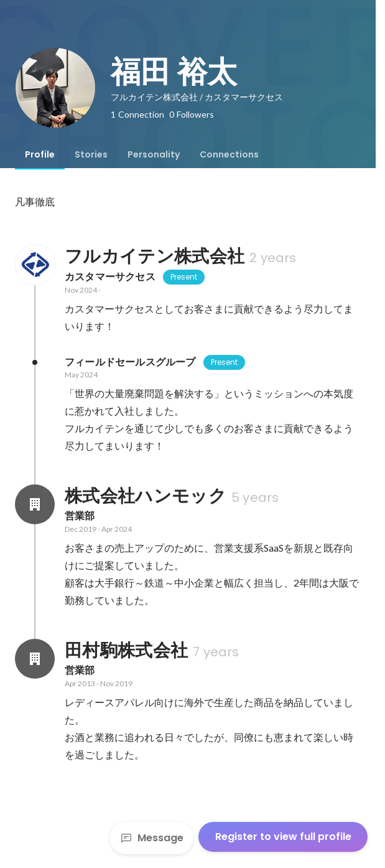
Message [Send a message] (152, 838)
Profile (40, 154)
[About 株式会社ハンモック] (35, 504)
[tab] (40, 154)
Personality (154, 154)
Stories (91, 154)
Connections (229, 154)
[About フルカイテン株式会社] (35, 265)
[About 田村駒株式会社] (35, 659)
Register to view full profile (283, 837)
